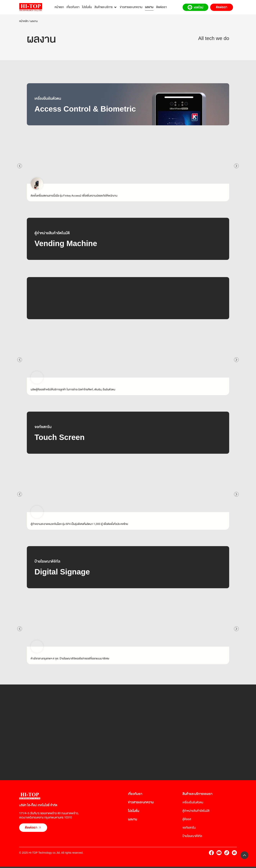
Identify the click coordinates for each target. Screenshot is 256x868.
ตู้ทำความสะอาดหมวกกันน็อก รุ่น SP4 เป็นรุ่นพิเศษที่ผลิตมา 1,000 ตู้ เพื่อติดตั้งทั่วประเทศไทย (79, 524)
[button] (20, 166)
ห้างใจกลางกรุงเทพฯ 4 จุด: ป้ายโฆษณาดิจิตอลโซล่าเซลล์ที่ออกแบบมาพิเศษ (70, 658)
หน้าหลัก (24, 21)
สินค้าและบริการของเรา (197, 794)
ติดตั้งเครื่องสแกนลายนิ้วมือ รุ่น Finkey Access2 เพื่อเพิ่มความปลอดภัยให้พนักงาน (74, 196)
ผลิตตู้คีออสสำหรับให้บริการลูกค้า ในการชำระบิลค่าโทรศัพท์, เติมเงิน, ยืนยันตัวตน (73, 389)
